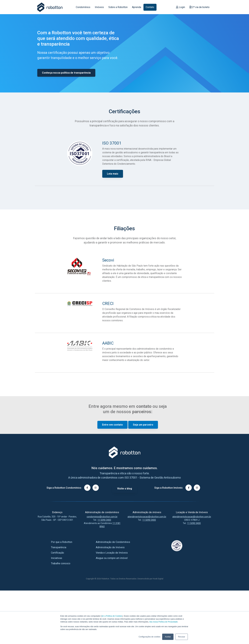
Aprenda (137, 7)
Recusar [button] (182, 637)
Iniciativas (57, 558)
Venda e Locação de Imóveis (112, 553)
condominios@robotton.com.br (102, 517)
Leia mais (113, 174)
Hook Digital (158, 579)
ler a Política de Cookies (112, 616)
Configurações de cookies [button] (149, 637)
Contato (150, 7)
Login (180, 7)
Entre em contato (112, 425)
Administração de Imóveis (110, 547)
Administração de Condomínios (113, 542)
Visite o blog (125, 489)
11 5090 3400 (104, 520)
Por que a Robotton (62, 542)
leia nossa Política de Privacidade (164, 622)
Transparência (59, 547)
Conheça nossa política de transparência (66, 73)
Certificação (57, 553)
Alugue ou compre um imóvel (112, 558)
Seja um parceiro (143, 425)
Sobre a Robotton (118, 7)
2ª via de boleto (200, 7)
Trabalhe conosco (61, 563)
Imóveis (99, 7)
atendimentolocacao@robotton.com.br (147, 517)
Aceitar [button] (168, 637)
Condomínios (83, 7)
